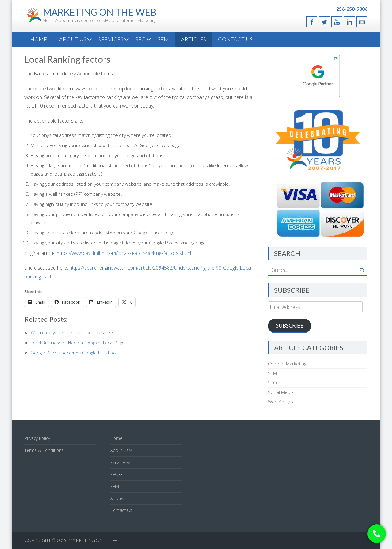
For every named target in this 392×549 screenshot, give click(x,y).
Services (111, 39)
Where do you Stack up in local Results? (72, 332)
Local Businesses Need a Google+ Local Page (78, 343)
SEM (163, 39)
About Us (73, 39)
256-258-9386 (352, 9)
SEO (141, 39)
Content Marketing (287, 364)
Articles (194, 39)
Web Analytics (282, 402)
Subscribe (290, 325)
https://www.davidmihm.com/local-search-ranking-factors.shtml (124, 253)
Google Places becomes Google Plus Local (75, 353)
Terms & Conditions (44, 450)
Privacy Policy (37, 438)
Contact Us (235, 39)
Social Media (281, 392)
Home (39, 39)
